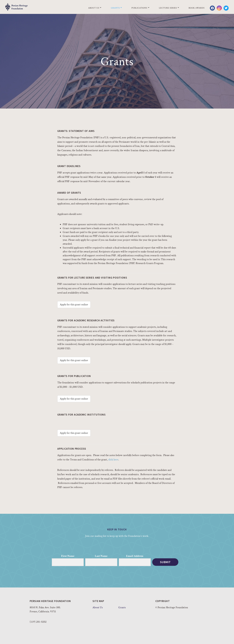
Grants (115, 8)
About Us (94, 8)
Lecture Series (168, 8)
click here (113, 460)
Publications (139, 8)
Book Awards (197, 8)
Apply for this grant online (74, 305)
